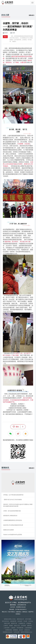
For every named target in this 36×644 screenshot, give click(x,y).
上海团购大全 (22, 623)
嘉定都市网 (13, 621)
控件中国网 (28, 619)
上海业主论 (27, 630)
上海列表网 (6, 628)
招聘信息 (25, 612)
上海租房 (13, 628)
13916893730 (22, 605)
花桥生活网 (7, 623)
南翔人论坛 (17, 626)
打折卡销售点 (11, 612)
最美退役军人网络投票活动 (10, 516)
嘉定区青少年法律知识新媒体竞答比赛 (13, 525)
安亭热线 (24, 626)
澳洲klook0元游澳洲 (8, 530)
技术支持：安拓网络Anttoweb (18, 607)
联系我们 (18, 614)
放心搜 (21, 630)
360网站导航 (9, 630)
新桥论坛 (29, 626)
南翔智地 (15, 630)
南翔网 (11, 626)
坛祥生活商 (17, 632)
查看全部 (32, 15)
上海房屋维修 (28, 628)
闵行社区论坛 (6, 621)
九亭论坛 (31, 621)
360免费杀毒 (20, 628)
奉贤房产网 (14, 623)
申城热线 (29, 623)
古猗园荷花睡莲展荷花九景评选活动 (13, 520)
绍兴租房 (20, 621)
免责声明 (31, 612)
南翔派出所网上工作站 (10, 619)
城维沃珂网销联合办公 (26, 632)
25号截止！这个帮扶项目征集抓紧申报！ (14, 495)
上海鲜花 (6, 626)
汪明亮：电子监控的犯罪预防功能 (12, 511)
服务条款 (19, 612)
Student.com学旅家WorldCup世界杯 (13, 535)
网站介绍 (4, 612)
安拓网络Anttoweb (7, 632)
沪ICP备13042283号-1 (21, 609)
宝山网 (25, 621)
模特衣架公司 (20, 619)
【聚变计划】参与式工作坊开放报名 (13, 500)
